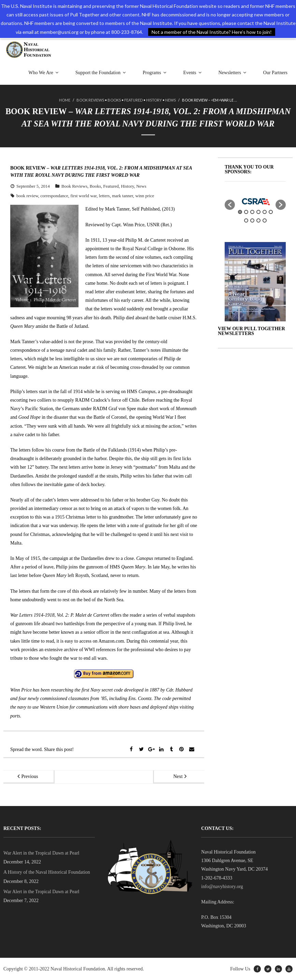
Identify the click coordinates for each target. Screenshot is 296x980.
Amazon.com (111, 641)
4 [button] (258, 212)
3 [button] (252, 212)
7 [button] (246, 220)
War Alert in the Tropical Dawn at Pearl (41, 853)
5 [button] (265, 212)
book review (27, 196)
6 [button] (271, 212)
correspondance (54, 196)
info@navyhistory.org (222, 887)
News (171, 100)
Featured (133, 100)
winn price (145, 196)
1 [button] (240, 212)
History (154, 100)
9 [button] (258, 220)
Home (65, 100)
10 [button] (265, 220)
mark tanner (123, 196)
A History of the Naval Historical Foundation (47, 872)
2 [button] (246, 212)
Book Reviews (90, 100)
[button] (230, 205)
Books (114, 100)
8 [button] (252, 220)
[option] (255, 201)
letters (104, 196)
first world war (83, 196)
